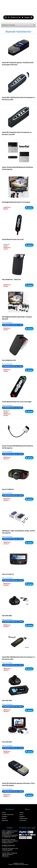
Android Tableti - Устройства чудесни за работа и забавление (10, 855)
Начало (22, 813)
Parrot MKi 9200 (7, 742)
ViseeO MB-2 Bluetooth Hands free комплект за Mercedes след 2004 (17, 133)
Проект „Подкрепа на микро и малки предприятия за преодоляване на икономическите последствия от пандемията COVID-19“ (10, 834)
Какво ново (5, 821)
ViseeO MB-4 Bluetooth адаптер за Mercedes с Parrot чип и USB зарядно (18, 784)
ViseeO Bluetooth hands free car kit (13, 239)
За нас (21, 815)
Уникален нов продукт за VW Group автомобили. (10, 850)
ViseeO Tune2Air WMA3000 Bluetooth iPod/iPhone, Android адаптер (18, 447)
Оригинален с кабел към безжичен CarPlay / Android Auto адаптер (18, 532)
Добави (29, 208)
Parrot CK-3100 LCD (8, 574)
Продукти (22, 817)
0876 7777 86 (16, 17)
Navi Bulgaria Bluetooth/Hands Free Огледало (16, 202)
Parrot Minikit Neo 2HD (9, 360)
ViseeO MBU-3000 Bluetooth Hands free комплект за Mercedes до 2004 (18, 658)
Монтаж (4, 819)
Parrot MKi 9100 (7, 701)
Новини (10, 828)
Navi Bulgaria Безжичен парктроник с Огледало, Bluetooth (17, 318)
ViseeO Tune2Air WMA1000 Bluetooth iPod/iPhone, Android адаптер (18, 168)
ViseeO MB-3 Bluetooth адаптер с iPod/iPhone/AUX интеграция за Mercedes (18, 64)
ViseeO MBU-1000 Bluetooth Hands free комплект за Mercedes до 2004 (18, 99)
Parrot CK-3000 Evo (8, 489)
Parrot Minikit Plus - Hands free (11, 280)
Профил (27, 17)
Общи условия (24, 819)
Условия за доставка (8, 815)
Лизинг (4, 813)
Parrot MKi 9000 (7, 616)
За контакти (23, 821)
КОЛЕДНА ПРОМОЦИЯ (10, 846)
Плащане (5, 817)
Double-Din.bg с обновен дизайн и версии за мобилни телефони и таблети (10, 842)
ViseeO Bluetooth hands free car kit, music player (17, 402)
